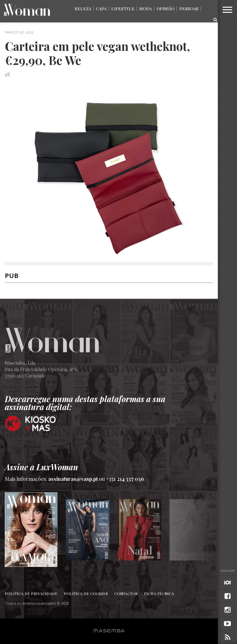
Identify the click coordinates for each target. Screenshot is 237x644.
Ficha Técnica (159, 593)
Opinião (165, 8)
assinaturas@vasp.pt (73, 479)
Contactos (126, 593)
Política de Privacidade (31, 593)
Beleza (83, 8)
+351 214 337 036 (125, 479)
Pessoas (189, 8)
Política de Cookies (86, 593)
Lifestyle (123, 8)
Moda (145, 8)
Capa (101, 8)
